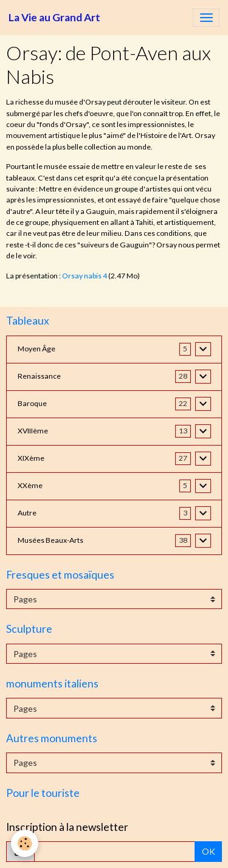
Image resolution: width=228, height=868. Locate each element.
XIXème (31, 458)
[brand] (54, 18)
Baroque (32, 403)
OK (209, 851)
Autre (27, 513)
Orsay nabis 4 (85, 276)
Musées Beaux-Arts (50, 540)
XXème (30, 485)
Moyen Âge (36, 349)
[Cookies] (25, 843)
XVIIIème (33, 431)
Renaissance (39, 376)
